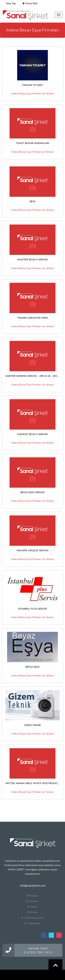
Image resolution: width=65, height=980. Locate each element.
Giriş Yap (11, 3)
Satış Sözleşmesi (32, 918)
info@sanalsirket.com (32, 886)
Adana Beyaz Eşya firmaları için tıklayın (33, 94)
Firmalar (32, 896)
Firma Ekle (30, 3)
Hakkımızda (32, 923)
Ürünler (33, 912)
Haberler (33, 901)
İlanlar (32, 907)
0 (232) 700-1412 (38, 952)
